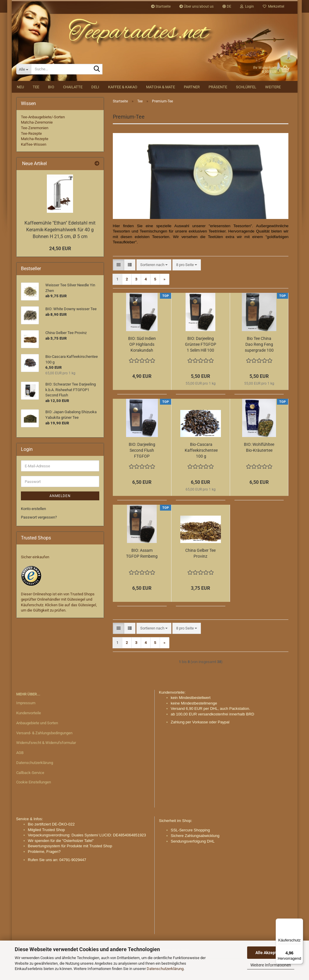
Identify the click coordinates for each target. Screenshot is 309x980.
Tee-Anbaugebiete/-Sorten (43, 139)
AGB (20, 775)
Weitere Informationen (271, 965)
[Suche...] (24, 91)
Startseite (161, 6)
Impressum (26, 725)
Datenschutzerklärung (165, 969)
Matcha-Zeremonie (37, 144)
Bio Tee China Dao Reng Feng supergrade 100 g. (259, 367)
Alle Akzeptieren (271, 953)
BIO (51, 109)
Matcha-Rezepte (35, 161)
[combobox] (154, 287)
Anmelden (60, 518)
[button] (227, 6)
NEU (20, 109)
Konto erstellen (33, 531)
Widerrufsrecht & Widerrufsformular (46, 765)
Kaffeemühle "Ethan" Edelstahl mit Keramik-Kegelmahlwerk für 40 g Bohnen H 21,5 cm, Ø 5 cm (60, 252)
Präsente (218, 109)
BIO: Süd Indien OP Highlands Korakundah (142, 366)
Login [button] (247, 6)
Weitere (273, 109)
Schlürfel (246, 109)
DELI (95, 109)
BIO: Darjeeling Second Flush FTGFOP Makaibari (142, 473)
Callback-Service (30, 795)
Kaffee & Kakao (123, 109)
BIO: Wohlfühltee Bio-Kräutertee (259, 469)
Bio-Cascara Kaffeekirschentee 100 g (201, 472)
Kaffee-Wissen (34, 166)
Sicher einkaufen (35, 579)
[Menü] (300, 922)
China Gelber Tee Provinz (200, 575)
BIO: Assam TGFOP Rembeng (142, 575)
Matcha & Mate (161, 109)
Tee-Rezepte (31, 156)
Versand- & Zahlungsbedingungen (44, 755)
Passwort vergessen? (39, 539)
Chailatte (73, 109)
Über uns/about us (196, 6)
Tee (36, 109)
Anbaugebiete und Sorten (37, 745)
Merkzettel (274, 6)
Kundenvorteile (29, 735)
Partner (192, 109)
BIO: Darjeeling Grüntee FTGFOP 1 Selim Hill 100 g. (201, 367)
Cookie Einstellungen (34, 804)
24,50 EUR (60, 271)
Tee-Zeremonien (35, 150)
